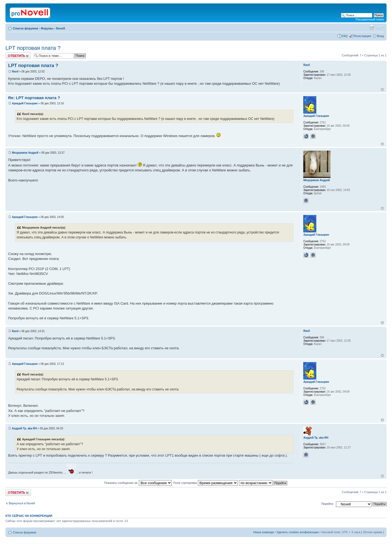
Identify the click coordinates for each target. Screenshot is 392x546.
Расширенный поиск (370, 19)
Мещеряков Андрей (25, 153)
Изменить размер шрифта (380, 27)
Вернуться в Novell (22, 503)
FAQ (345, 36)
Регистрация (362, 36)
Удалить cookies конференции (298, 532)
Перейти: (328, 504)
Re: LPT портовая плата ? (34, 98)
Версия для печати (372, 27)
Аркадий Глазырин (25, 103)
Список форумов (25, 28)
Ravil (15, 72)
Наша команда (263, 532)
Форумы (47, 28)
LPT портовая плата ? (33, 48)
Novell (61, 28)
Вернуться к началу (382, 90)
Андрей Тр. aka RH (24, 428)
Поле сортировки (205, 483)
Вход (380, 36)
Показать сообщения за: (138, 483)
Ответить (18, 56)
